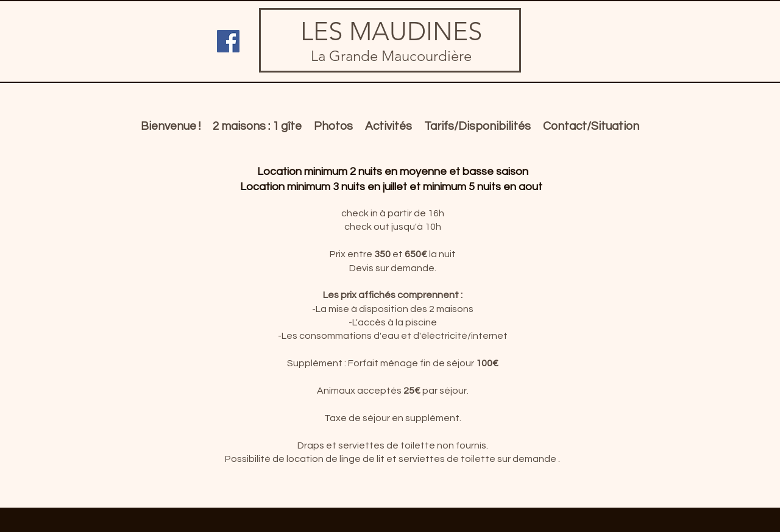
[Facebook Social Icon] (228, 41)
